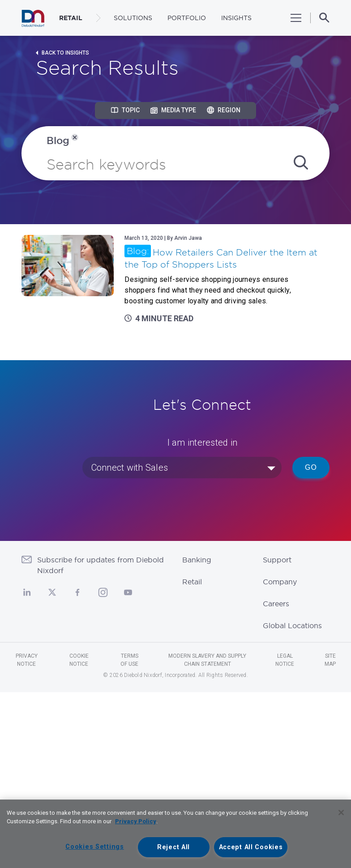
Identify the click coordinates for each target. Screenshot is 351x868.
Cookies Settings (95, 847)
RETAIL (71, 18)
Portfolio (187, 18)
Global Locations (292, 625)
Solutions (133, 18)
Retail (192, 582)
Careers (276, 604)
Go (311, 467)
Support (277, 560)
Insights (236, 18)
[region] (175, 834)
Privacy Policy (136, 821)
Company (280, 582)
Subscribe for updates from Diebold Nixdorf (101, 565)
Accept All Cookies (251, 847)
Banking (197, 560)
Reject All (173, 847)
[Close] (341, 813)
